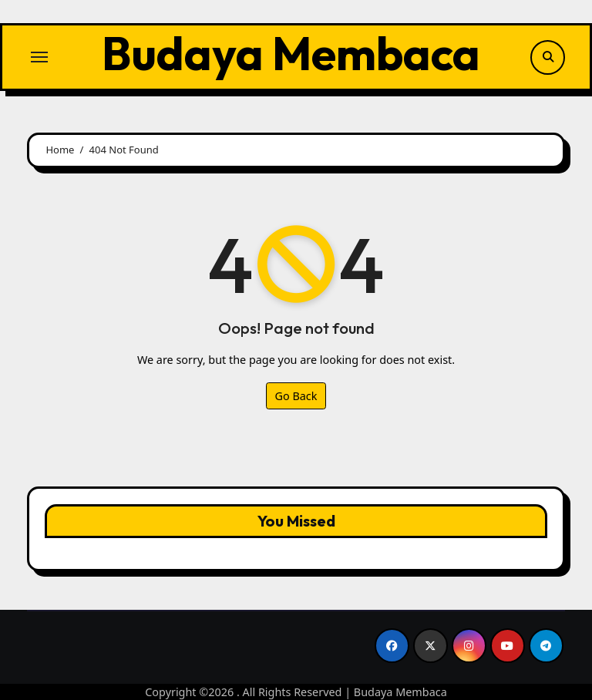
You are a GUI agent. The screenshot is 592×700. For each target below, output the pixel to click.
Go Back (296, 396)
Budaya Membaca (291, 53)
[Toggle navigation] (39, 57)
